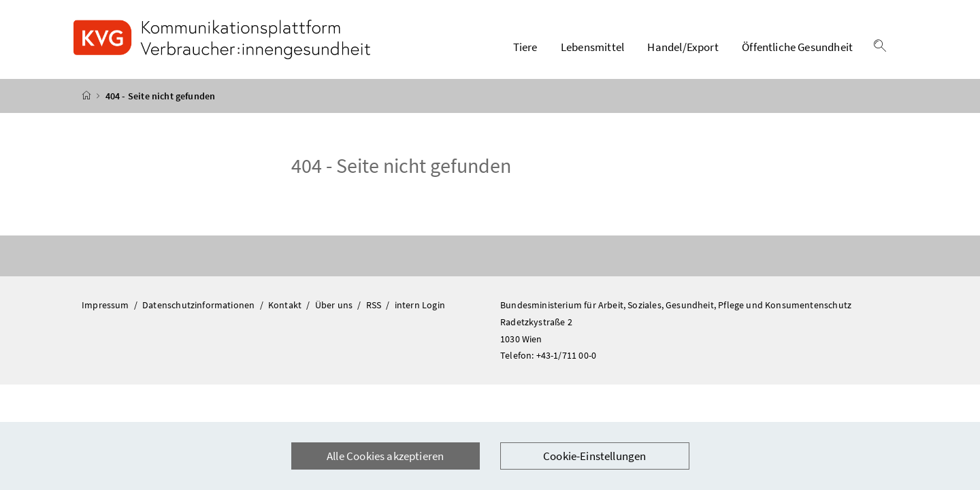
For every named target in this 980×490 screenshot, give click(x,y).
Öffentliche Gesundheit (797, 47)
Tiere (525, 47)
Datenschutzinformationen (199, 305)
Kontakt (286, 305)
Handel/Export (683, 47)
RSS (375, 305)
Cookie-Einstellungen (595, 456)
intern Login (420, 305)
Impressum (107, 305)
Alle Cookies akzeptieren (385, 456)
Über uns (335, 305)
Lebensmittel (592, 47)
